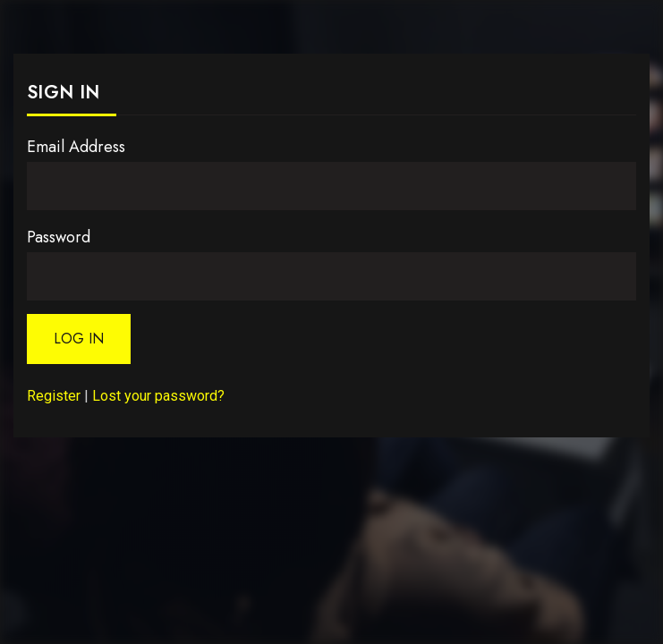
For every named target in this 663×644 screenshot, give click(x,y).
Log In (79, 339)
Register (54, 396)
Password (59, 237)
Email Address (76, 147)
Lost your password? (158, 396)
